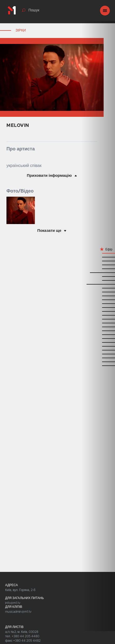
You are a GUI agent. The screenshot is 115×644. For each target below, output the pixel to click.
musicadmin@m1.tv (18, 612)
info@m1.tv (13, 603)
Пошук (34, 10)
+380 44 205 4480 (25, 636)
